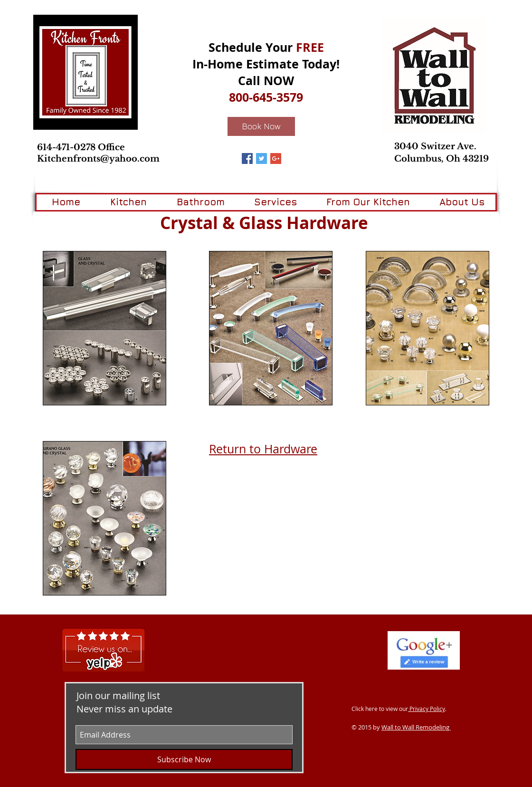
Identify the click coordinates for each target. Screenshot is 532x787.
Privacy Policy (427, 709)
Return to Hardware (263, 449)
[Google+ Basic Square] (276, 158)
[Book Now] (261, 126)
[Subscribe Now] (184, 759)
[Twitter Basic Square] (261, 158)
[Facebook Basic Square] (247, 158)
